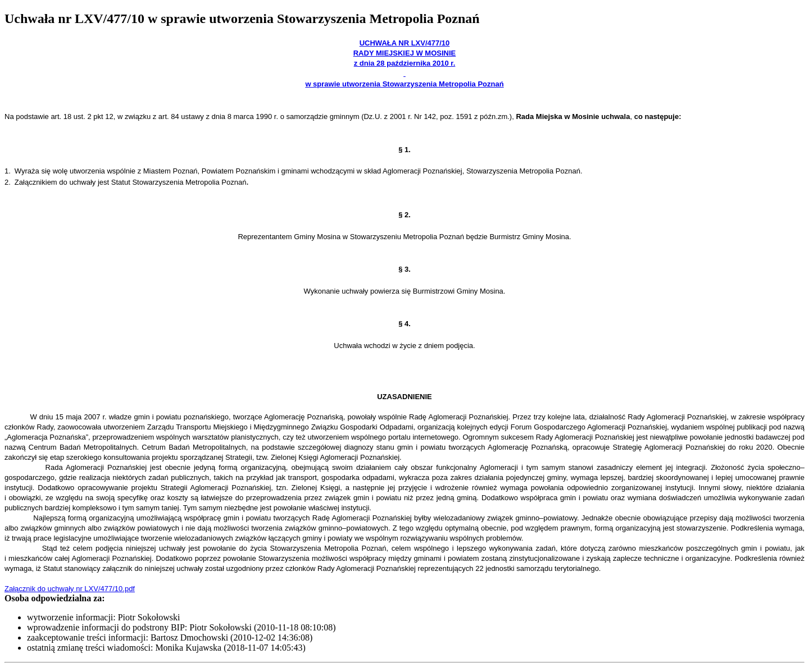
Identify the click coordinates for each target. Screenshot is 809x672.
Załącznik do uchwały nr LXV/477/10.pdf (70, 589)
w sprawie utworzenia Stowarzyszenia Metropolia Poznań (404, 84)
